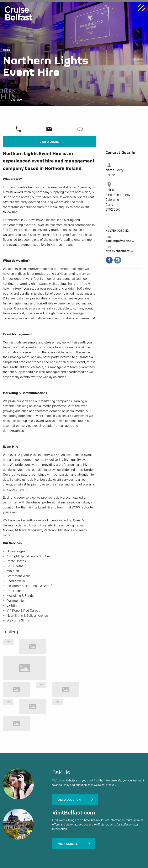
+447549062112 (117, 231)
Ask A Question (69, 800)
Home (6, 50)
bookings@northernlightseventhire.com (120, 241)
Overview (16, 100)
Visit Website (49, 142)
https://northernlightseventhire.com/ (120, 251)
